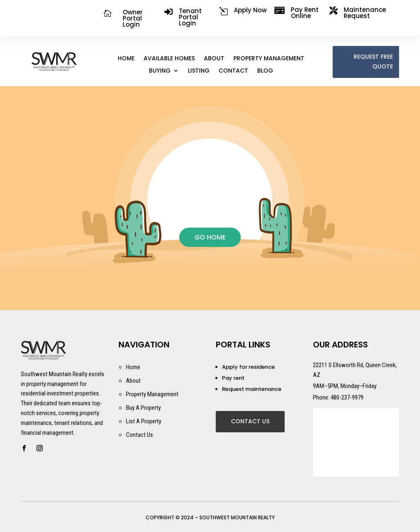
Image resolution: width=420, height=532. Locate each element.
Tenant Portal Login (190, 17)
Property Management (269, 59)
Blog (265, 71)
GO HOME (210, 237)
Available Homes (169, 59)
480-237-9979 (347, 397)
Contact (233, 71)
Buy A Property (143, 408)
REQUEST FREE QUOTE (373, 62)
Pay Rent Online (305, 13)
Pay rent (233, 378)
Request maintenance (252, 389)
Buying (160, 71)
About (214, 59)
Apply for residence (248, 367)
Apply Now (250, 10)
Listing (199, 71)
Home (126, 59)
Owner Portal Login (133, 18)
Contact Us (250, 421)
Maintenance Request (365, 13)
